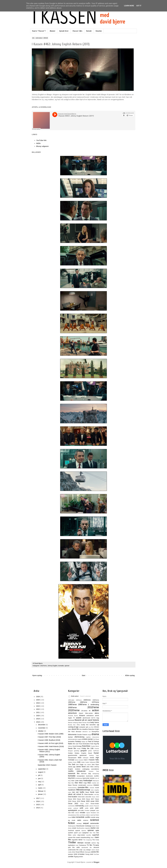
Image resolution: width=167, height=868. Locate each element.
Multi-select (74, 696)
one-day (97, 794)
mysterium (72, 790)
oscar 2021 (95, 801)
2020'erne (74, 710)
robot (73, 817)
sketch (94, 826)
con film (91, 727)
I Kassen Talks (77, 31)
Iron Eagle (80, 765)
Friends (97, 749)
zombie (71, 857)
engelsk (80, 739)
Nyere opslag (37, 675)
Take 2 (93, 837)
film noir (76, 744)
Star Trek (93, 833)
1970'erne (95, 702)
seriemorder (95, 823)
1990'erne (82, 705)
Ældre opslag (130, 675)
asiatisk (79, 718)
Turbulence (83, 845)
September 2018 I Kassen (47, 765)
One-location (73, 797)
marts (40, 788)
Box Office (77, 725)
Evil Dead (96, 739)
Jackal (70, 767)
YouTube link (41, 140)
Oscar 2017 (90, 799)
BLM (89, 723)
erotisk (85, 739)
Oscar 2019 (76, 801)
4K (90, 711)
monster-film (83, 787)
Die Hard (71, 732)
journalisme (95, 769)
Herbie (92, 758)
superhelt (96, 835)
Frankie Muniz (95, 746)
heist (80, 758)
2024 (38, 703)
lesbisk (92, 778)
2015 (38, 805)
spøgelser (85, 833)
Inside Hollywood (91, 762)
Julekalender (81, 771)
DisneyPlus (95, 732)
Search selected (85, 696)
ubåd (78, 847)
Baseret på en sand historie (87, 720)
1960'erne (83, 702)
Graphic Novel (87, 753)
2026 (38, 697)
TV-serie (96, 845)
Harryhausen (72, 758)
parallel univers (89, 806)
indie (79, 762)
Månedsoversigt (83, 790)
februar (41, 791)
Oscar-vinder (95, 804)
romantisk (80, 817)
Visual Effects (80, 852)
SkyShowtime (81, 828)
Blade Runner (83, 723)
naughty (97, 790)
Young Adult (89, 854)
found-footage (77, 746)
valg (84, 850)
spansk (78, 831)
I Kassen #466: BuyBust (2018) (49, 740)
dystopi (70, 737)
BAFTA (93, 718)
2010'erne (43, 666)
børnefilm (93, 725)
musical (92, 788)
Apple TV (71, 718)
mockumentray (72, 788)
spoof (76, 833)
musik (97, 788)
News (87, 792)
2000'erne (72, 708)
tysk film (71, 847)
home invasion (79, 760)
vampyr (88, 850)
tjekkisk (94, 843)
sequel (86, 823)
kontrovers (89, 776)
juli (39, 775)
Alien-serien (89, 713)
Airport (81, 713)
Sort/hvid (71, 831)
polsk (92, 808)
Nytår (97, 792)
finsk (92, 744)
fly (98, 744)
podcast (76, 808)
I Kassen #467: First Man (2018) (49, 737)
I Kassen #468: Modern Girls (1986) (51, 734)
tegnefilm (75, 840)
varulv (93, 850)
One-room (81, 797)
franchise (86, 746)
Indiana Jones (72, 762)
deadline (85, 729)
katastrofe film (74, 773)
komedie (61, 666)
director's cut (86, 732)
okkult (70, 794)
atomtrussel (86, 718)
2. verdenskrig (93, 705)
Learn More (129, 6)
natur (92, 790)
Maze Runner (73, 785)
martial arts (96, 783)
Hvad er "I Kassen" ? (39, 31)
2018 (38, 722)
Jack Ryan (95, 765)
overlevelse (71, 806)
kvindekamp (79, 778)
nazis (70, 792)
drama (95, 734)
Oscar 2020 (85, 801)
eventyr (90, 739)
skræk (74, 828)
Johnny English (52, 666)
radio (97, 810)
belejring (75, 723)
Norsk (92, 792)
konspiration (81, 776)
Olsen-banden (89, 794)
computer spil (84, 727)
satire (79, 820)
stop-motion (81, 835)
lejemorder (86, 778)
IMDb (38, 143)
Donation (99, 31)
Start (83, 675)
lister (73, 781)
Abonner (53, 31)
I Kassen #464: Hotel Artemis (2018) (51, 746)
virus (73, 852)
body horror (95, 722)
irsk (85, 765)
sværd (78, 837)
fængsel (70, 751)
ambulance (90, 716)
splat (97, 830)
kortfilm (97, 776)
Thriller (72, 842)
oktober (41, 731)
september (42, 769)
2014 (38, 808)
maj (40, 782)
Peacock (96, 806)
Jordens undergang (82, 769)
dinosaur (79, 732)
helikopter (86, 758)
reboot (77, 813)
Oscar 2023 (84, 804)
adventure (72, 713)
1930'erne (87, 700)
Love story (79, 781)
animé (97, 716)
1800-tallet (71, 700)
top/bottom (72, 845)
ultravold (96, 847)
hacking (91, 755)
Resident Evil (95, 813)
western (71, 854)
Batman (70, 723)
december (42, 725)
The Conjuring (87, 840)
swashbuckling (85, 837)
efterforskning (79, 737)
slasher (93, 828)
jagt (74, 767)
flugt (95, 744)
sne (98, 828)
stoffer (74, 835)
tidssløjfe (88, 843)
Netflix (82, 792)
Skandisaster (80, 826)
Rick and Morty (81, 815)
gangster (84, 751)
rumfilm (88, 817)
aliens (97, 713)
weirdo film (95, 852)
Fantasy (78, 741)
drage (89, 735)
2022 (38, 709)
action (95, 710)
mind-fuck (90, 785)
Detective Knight (94, 729)
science (86, 820)
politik (87, 808)
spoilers (71, 833)
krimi (73, 778)
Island (89, 765)
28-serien (84, 711)
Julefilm (71, 771)
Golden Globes (74, 753)
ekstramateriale (72, 739)
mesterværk (82, 785)
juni (40, 778)
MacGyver (96, 781)
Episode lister (64, 31)
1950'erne (72, 702)
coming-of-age (73, 727)
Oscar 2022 (73, 804)
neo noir (75, 792)
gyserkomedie (73, 755)
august (41, 772)
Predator (87, 810)
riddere (88, 815)
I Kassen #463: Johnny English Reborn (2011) (49, 751)
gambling (77, 751)
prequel (93, 810)
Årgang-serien (78, 857)
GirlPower (96, 751)
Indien (83, 762)
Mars (89, 783)
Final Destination (84, 744)
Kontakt (89, 31)
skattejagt (88, 826)
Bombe (70, 725)
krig (69, 778)
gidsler (90, 751)
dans (70, 729)
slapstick (88, 828)
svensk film (72, 837)
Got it (139, 6)
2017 (38, 798)
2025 (38, 700)
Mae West (79, 783)
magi (85, 783)
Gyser (96, 753)
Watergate (88, 852)
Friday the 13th (88, 748)
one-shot (88, 797)
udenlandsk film (87, 847)
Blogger (97, 862)
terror (80, 840)
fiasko (70, 744)
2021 (38, 712)
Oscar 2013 (95, 797)
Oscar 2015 (81, 799)
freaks (79, 749)
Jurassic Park (94, 771)
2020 (38, 716)
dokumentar (72, 734)
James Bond (81, 767)
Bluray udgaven (43, 146)
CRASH (96, 727)
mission (96, 785)
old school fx (78, 794)
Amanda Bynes (73, 716)
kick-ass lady (86, 774)
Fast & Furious (93, 741)
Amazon (82, 715)
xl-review (81, 854)
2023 (38, 706)
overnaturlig (79, 806)
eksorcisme (96, 737)
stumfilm (89, 835)
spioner (67, 666)
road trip (93, 815)
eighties (88, 737)
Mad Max (71, 783)
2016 (38, 801)
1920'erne (79, 700)
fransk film (72, 748)
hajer (97, 755)
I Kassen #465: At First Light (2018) (50, 743)
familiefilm (71, 742)
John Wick (90, 767)
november (42, 728)
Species (84, 831)
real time (71, 813)
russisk (93, 817)
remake (83, 813)
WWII (76, 854)
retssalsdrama (72, 815)
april (40, 785)
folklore (70, 746)
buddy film (85, 725)
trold (77, 845)
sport (80, 833)
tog (98, 843)
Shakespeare (72, 826)
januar (41, 794)
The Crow (96, 840)
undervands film (73, 850)
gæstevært (83, 755)
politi (81, 808)
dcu (81, 729)
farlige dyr (84, 742)
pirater (70, 808)
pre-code (81, 810)
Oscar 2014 (72, 799)
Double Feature (82, 735)
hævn (86, 760)
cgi (98, 725)
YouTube (96, 854)
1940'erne (96, 700)
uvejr (81, 850)
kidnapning (96, 774)
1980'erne (72, 705)
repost (88, 813)
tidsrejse (80, 843)
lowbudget (88, 780)
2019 (38, 719)
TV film (89, 845)
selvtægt (79, 823)
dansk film (75, 729)
